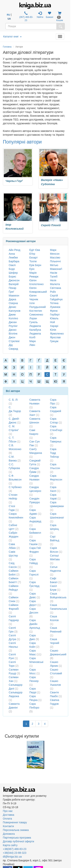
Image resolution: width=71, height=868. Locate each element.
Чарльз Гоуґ (14, 181)
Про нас (8, 811)
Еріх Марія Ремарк (34, 273)
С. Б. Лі (13, 400)
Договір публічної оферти (18, 841)
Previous (3, 755)
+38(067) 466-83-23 (15, 849)
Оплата (7, 819)
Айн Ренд (14, 250)
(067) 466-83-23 (26, 17)
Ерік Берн (35, 265)
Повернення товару (15, 822)
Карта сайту (10, 845)
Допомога (9, 834)
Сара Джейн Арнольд (35, 624)
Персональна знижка (16, 830)
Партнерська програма (17, 838)
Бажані (50, 15)
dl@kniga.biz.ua (12, 857)
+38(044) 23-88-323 (15, 853)
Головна (7, 47)
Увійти (40, 15)
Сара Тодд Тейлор (54, 453)
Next (68, 755)
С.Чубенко (15, 487)
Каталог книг (12, 36)
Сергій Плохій (51, 225)
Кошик (60, 17)
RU (8, 15)
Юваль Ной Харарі (54, 322)
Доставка (9, 815)
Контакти (8, 826)
